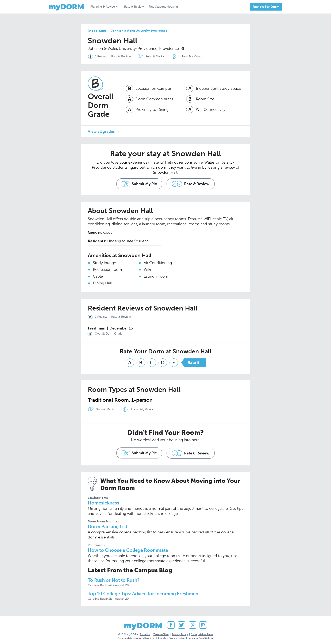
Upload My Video (191, 56)
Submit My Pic (156, 56)
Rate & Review (134, 7)
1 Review (97, 57)
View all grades (101, 131)
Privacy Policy (180, 633)
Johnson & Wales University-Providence (139, 31)
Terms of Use (161, 633)
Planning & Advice (103, 7)
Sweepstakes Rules (202, 633)
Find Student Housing (163, 7)
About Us (145, 633)
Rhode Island (97, 31)
